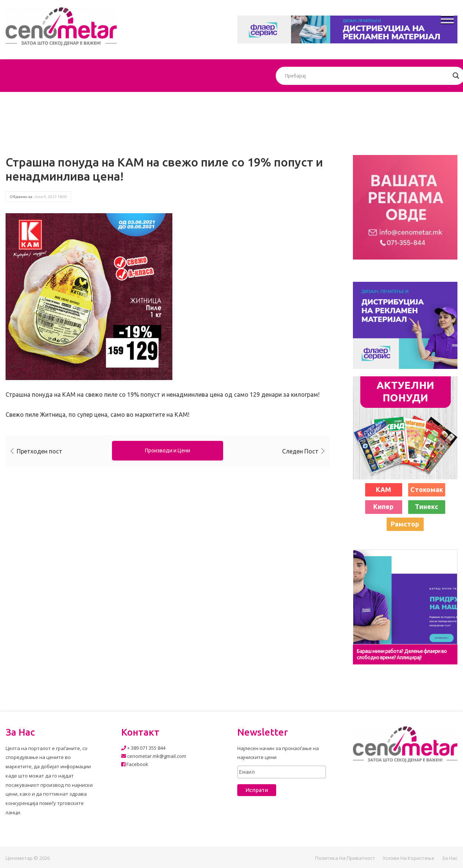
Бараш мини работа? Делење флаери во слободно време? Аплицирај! (402, 654)
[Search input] (367, 76)
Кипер (383, 506)
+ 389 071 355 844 (143, 748)
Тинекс (426, 506)
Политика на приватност (345, 858)
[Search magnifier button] (456, 76)
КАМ (383, 489)
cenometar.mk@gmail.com (154, 756)
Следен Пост (300, 451)
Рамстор (405, 524)
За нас (450, 858)
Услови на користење (409, 858)
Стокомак (427, 489)
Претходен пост (39, 451)
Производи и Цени (168, 450)
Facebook (135, 764)
